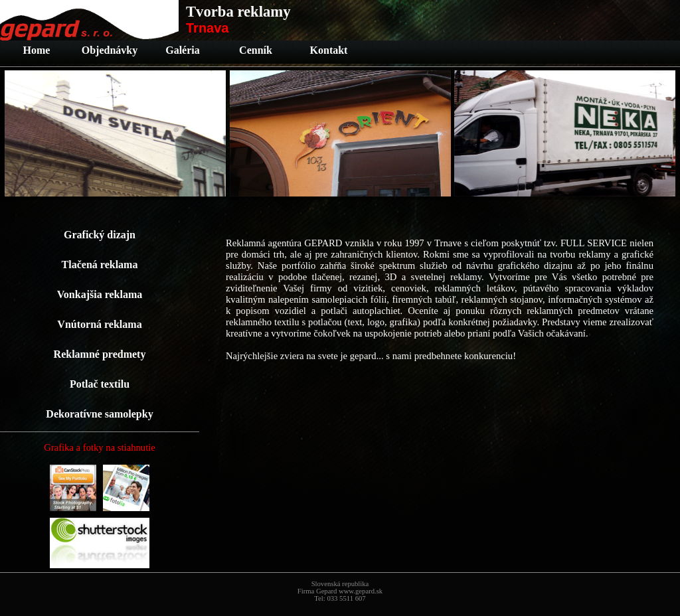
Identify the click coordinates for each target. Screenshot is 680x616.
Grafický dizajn (100, 235)
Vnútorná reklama (99, 324)
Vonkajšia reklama (100, 294)
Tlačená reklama (100, 265)
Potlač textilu (100, 384)
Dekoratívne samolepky (99, 414)
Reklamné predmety (100, 354)
